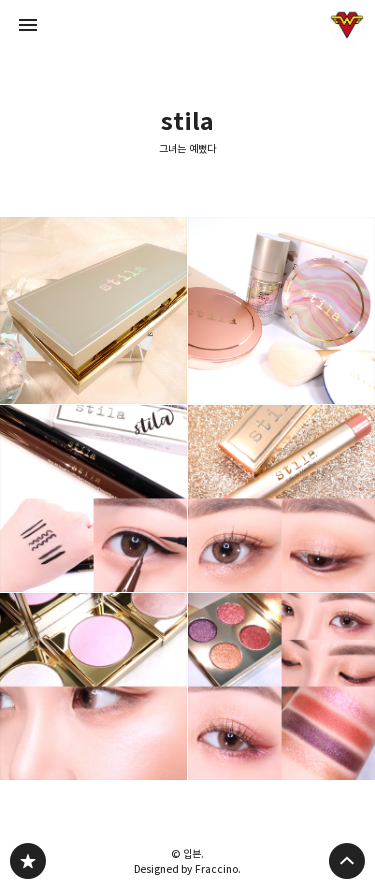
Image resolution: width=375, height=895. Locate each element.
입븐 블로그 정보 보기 (347, 25)
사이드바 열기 (28, 25)
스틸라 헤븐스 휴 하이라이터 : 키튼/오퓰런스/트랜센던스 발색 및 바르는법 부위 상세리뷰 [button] (93, 686)
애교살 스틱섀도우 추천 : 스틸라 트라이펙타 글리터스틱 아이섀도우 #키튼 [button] (281, 498)
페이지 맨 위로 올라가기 (347, 861)
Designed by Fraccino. (187, 869)
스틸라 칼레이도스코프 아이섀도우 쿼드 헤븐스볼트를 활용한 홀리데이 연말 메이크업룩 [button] (281, 686)
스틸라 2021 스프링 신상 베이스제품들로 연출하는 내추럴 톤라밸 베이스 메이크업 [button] (281, 310)
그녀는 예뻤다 (187, 149)
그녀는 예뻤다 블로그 (28, 861)
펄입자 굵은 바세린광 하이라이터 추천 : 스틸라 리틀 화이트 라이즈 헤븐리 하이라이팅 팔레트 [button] (93, 310)
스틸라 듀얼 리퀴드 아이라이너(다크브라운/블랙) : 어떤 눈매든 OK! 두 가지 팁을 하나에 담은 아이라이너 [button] (93, 498)
